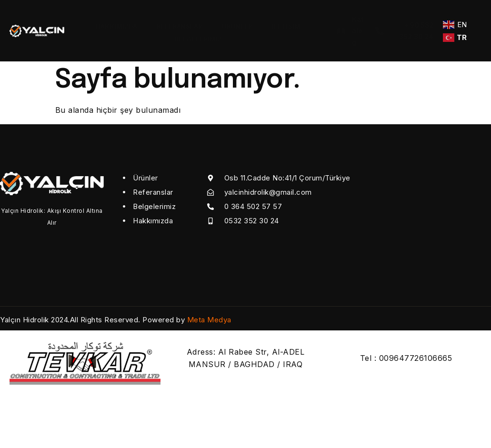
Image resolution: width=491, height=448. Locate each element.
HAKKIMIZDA (116, 26)
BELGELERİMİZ (198, 37)
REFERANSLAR (179, 26)
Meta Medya (209, 320)
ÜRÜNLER (237, 26)
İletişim (286, 26)
